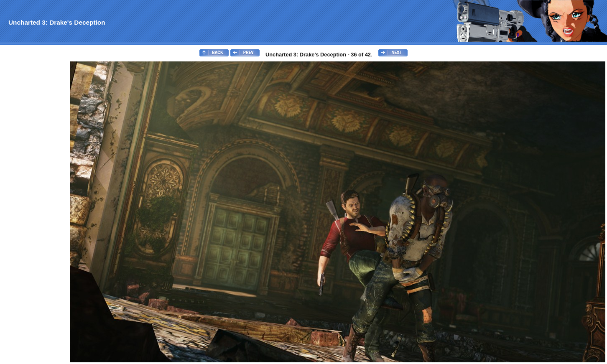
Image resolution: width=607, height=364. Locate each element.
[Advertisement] (35, 186)
